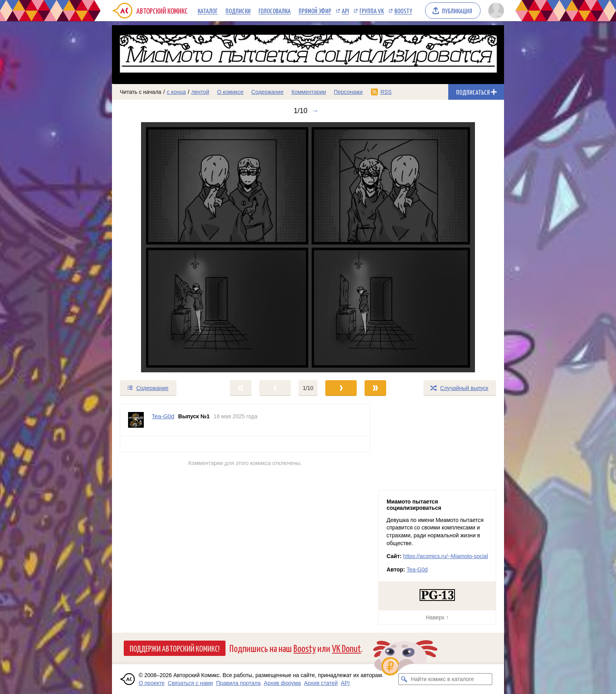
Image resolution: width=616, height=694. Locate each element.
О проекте (152, 683)
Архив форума (282, 683)
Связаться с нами (190, 683)
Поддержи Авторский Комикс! (175, 648)
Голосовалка (275, 11)
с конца (177, 92)
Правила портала (238, 683)
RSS (386, 92)
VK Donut (346, 648)
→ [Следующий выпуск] (315, 111)
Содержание (268, 92)
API (345, 11)
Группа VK (372, 11)
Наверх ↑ (437, 617)
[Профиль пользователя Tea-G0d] (136, 420)
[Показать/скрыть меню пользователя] (495, 11)
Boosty (403, 11)
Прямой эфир (315, 11)
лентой (200, 92)
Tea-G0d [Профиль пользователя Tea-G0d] (163, 416)
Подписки (238, 11)
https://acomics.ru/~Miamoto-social (445, 556)
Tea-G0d (417, 569)
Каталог (208, 11)
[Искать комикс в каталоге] (404, 679)
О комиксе (230, 92)
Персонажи (348, 92)
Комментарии (309, 92)
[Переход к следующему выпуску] (308, 247)
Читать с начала (141, 92)
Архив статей (321, 683)
